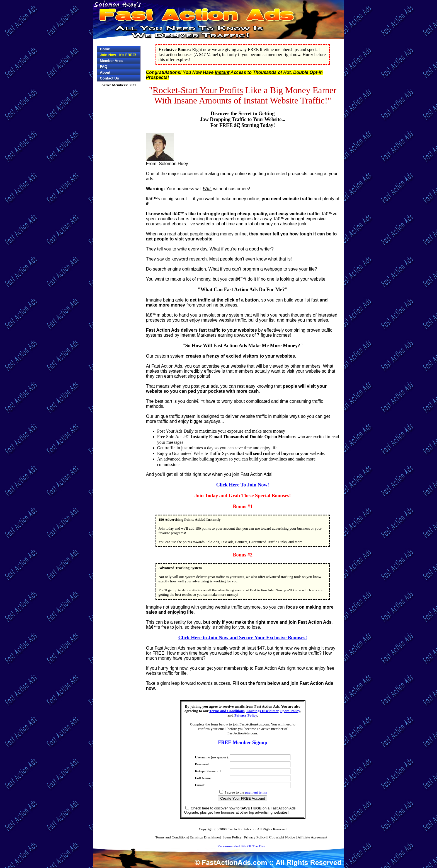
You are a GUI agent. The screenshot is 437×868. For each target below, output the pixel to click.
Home (105, 49)
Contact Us (109, 78)
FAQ (104, 67)
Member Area (111, 61)
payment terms (256, 792)
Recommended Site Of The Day (241, 846)
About (105, 72)
